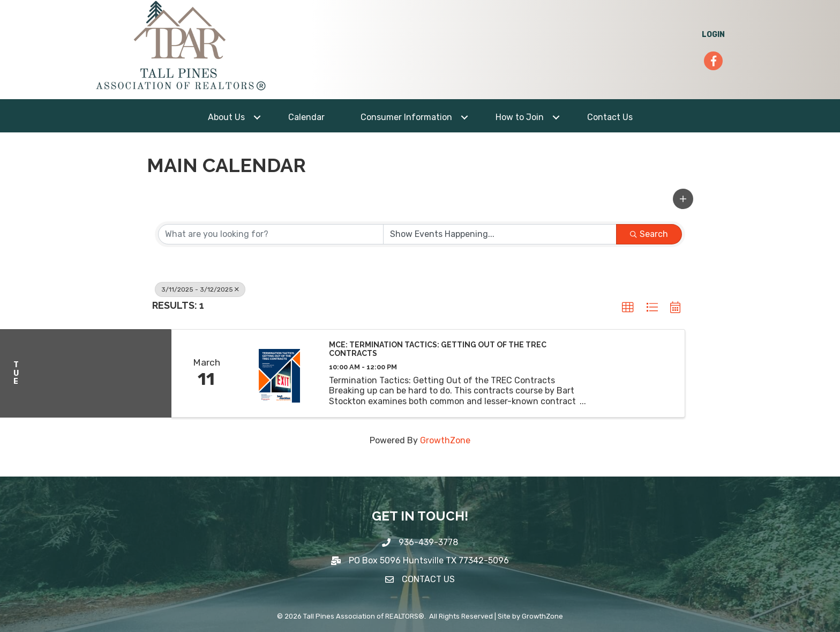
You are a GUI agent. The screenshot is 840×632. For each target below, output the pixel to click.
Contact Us (610, 117)
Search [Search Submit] (649, 234)
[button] (683, 199)
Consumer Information (406, 117)
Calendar (306, 117)
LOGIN (713, 35)
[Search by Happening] (500, 234)
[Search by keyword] (271, 234)
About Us (226, 117)
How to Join (520, 117)
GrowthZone (445, 440)
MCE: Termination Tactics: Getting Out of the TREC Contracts (438, 349)
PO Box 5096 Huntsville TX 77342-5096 (429, 560)
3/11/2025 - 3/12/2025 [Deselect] (200, 289)
